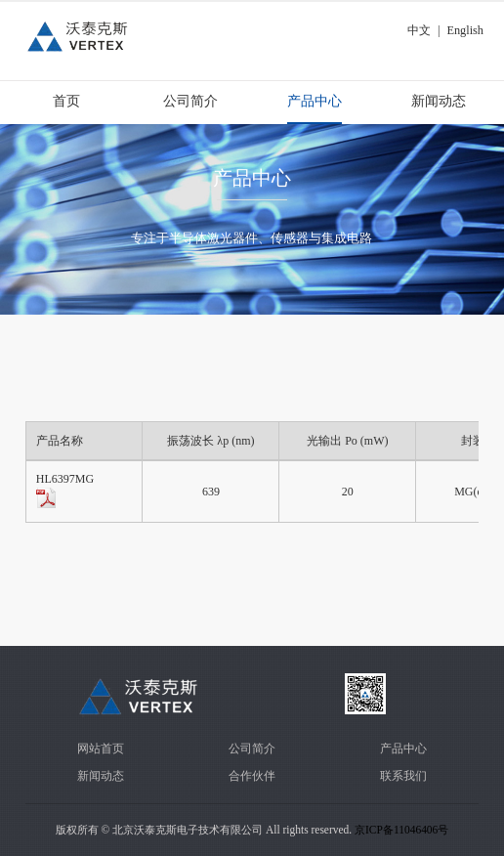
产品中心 (315, 101)
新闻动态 (439, 101)
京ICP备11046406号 (401, 830)
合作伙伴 (252, 776)
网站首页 (101, 749)
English (465, 30)
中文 (419, 30)
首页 (66, 101)
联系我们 (403, 776)
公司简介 (190, 101)
